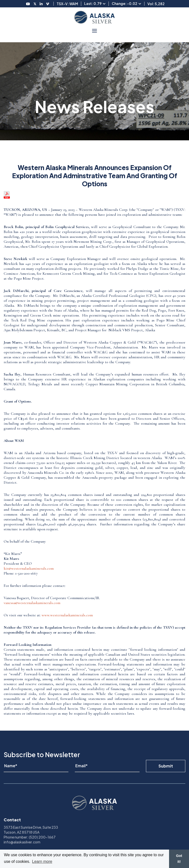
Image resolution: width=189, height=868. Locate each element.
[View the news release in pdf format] (7, 197)
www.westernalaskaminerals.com (67, 615)
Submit (166, 766)
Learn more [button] (42, 861)
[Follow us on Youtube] (28, 4)
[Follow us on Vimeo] (47, 4)
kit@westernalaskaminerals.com (29, 568)
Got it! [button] (179, 859)
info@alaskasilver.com (22, 842)
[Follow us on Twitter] (35, 4)
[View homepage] (94, 17)
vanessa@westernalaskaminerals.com (32, 603)
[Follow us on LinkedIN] (41, 4)
